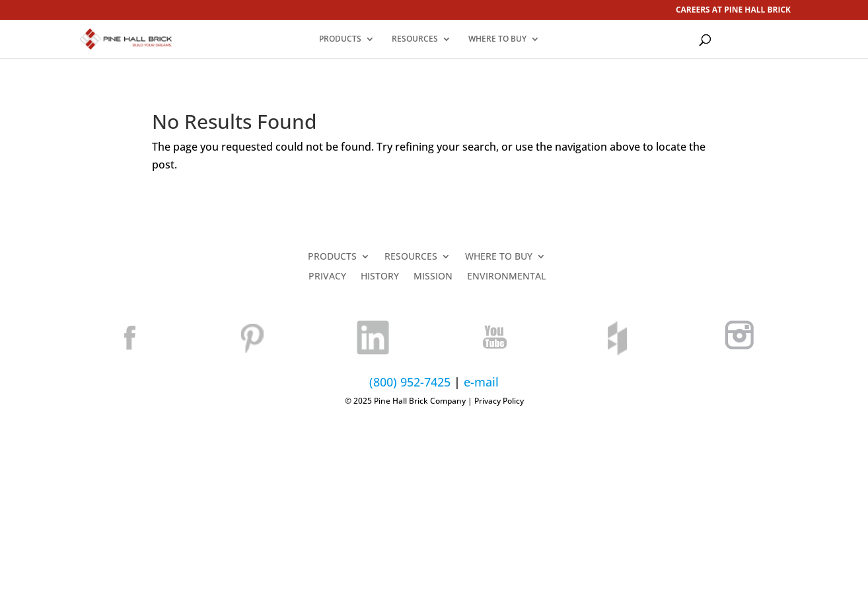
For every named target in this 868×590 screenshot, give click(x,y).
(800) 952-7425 (410, 382)
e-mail (481, 382)
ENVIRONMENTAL (506, 277)
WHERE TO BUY (497, 39)
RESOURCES (415, 39)
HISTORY (380, 277)
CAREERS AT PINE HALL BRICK (733, 11)
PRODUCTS (340, 39)
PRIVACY (327, 277)
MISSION (433, 277)
